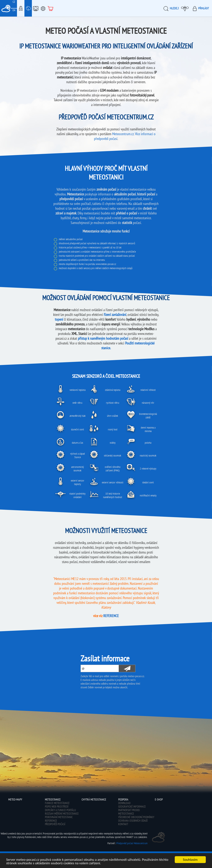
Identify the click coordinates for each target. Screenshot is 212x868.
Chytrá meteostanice (36, 8)
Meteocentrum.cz (123, 134)
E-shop (51, 8)
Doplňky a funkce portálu (60, 810)
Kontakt (123, 824)
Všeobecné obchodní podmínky (136, 817)
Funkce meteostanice (57, 803)
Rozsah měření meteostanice (62, 814)
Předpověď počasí (55, 824)
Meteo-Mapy (21, 8)
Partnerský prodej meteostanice (129, 812)
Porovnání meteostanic (59, 817)
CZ (14, 2)
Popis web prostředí (57, 807)
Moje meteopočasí (186, 8)
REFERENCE (111, 616)
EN (14, 10)
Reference (51, 821)
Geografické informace (132, 807)
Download (124, 803)
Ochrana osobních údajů (133, 821)
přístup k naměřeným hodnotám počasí (103, 338)
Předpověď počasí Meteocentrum (132, 843)
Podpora (43, 8)
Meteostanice (28, 8)
